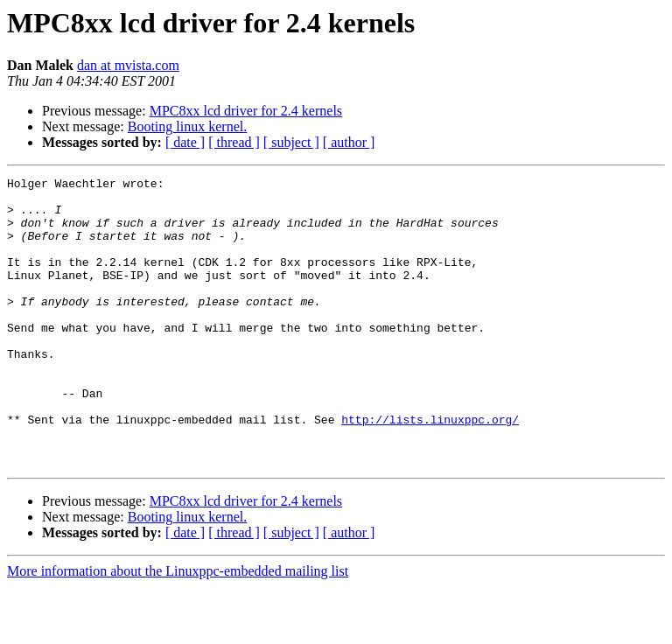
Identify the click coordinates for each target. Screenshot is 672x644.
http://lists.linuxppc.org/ (430, 469)
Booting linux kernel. (187, 126)
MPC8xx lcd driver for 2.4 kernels (246, 111)
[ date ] (185, 142)
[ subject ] (291, 142)
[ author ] (349, 142)
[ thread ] (234, 142)
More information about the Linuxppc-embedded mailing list (178, 629)
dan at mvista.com (128, 65)
